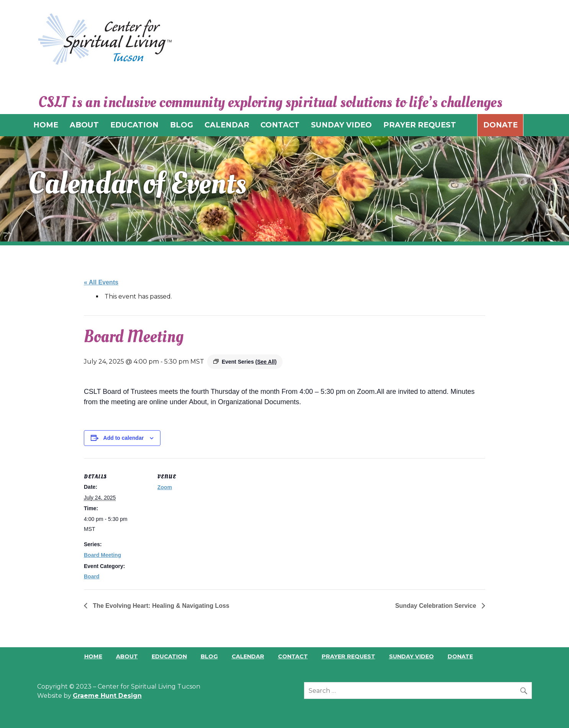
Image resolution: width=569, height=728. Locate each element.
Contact (293, 656)
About (127, 656)
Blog (209, 656)
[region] (284, 189)
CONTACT (280, 125)
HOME (46, 125)
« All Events (101, 282)
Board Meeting (102, 555)
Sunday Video (411, 656)
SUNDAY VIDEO (341, 125)
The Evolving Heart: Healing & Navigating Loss (160, 606)
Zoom (165, 487)
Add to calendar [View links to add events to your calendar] (124, 438)
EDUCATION (134, 125)
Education (169, 656)
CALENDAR (227, 125)
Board (92, 576)
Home (93, 656)
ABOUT (84, 125)
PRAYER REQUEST (420, 125)
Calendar (248, 656)
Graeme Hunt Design (107, 696)
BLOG (181, 125)
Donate (500, 125)
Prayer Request (348, 656)
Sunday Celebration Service (437, 606)
